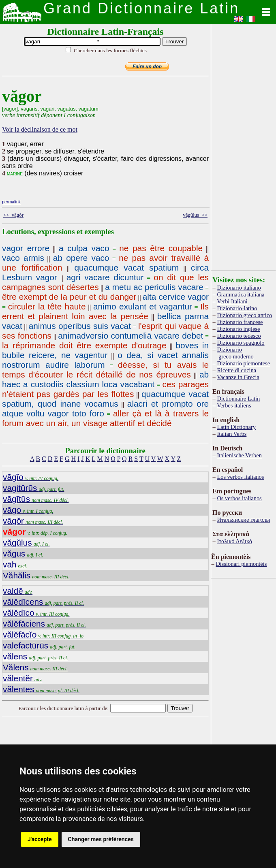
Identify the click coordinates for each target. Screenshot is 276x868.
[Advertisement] (244, 146)
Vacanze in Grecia (238, 377)
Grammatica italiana (241, 294)
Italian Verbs (232, 434)
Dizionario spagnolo (241, 343)
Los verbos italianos (240, 477)
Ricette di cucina (236, 370)
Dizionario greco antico (244, 315)
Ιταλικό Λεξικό (234, 541)
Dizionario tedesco (239, 336)
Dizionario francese (240, 322)
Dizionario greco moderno (235, 353)
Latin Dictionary (236, 427)
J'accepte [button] (40, 839)
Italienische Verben (239, 455)
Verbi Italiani (232, 301)
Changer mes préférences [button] (101, 839)
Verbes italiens (234, 405)
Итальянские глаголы (243, 520)
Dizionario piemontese (243, 363)
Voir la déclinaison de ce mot (40, 129)
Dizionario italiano (239, 288)
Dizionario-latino (237, 308)
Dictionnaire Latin (238, 399)
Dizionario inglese (238, 329)
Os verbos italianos (239, 498)
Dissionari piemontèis (241, 564)
